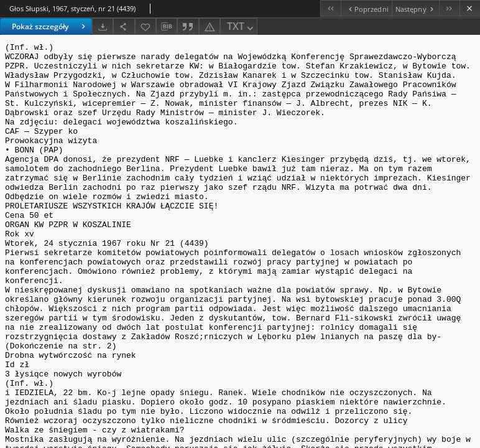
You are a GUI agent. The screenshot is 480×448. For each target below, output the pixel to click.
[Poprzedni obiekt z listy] (366, 8)
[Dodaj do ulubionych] (145, 26)
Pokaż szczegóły (50, 26)
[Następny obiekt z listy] (415, 8)
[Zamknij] (470, 8)
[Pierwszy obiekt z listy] (330, 8)
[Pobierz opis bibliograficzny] (167, 27)
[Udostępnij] (124, 26)
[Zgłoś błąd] (210, 26)
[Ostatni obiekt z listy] (449, 8)
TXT (241, 27)
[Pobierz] (103, 26)
